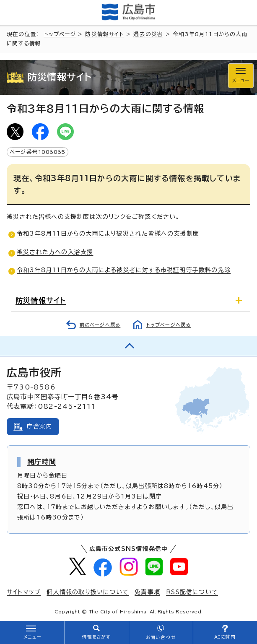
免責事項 (147, 592)
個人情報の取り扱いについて (88, 592)
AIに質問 (225, 637)
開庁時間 (42, 462)
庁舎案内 (40, 426)
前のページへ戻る (100, 325)
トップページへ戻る (169, 325)
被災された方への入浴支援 (55, 252)
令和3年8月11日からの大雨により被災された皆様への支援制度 (108, 234)
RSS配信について (192, 592)
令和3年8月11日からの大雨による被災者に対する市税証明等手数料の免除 (124, 270)
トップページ (60, 34)
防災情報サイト (104, 34)
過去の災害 (148, 34)
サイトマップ (24, 592)
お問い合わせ (161, 637)
